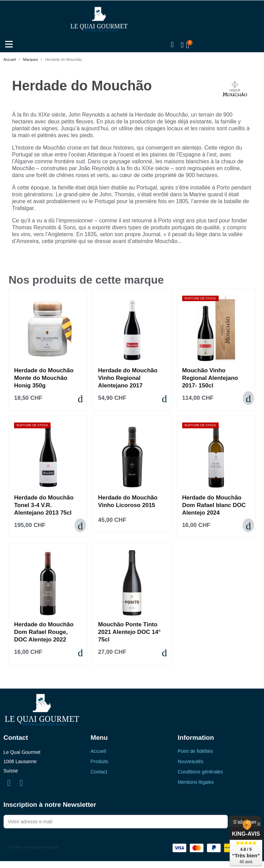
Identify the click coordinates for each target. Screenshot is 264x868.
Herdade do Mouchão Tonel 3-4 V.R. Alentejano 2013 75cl (44, 505)
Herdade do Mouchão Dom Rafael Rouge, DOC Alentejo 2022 (44, 632)
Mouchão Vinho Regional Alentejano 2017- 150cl (210, 378)
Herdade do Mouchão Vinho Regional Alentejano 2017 (128, 378)
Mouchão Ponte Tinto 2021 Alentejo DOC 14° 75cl (129, 632)
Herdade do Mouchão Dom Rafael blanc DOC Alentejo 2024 (214, 505)
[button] (172, 45)
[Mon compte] (182, 45)
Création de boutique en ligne (33, 847)
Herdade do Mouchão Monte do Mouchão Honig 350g (44, 378)
